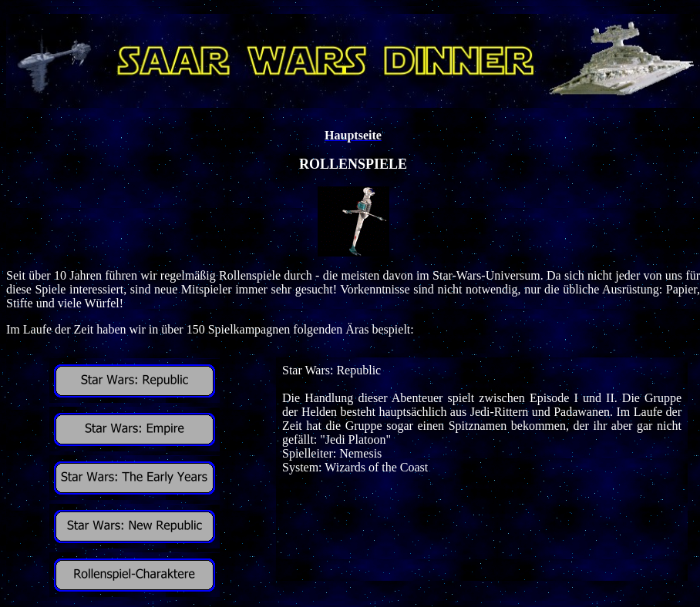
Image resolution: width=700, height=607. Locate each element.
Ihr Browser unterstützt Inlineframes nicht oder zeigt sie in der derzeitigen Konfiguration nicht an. (482, 469)
